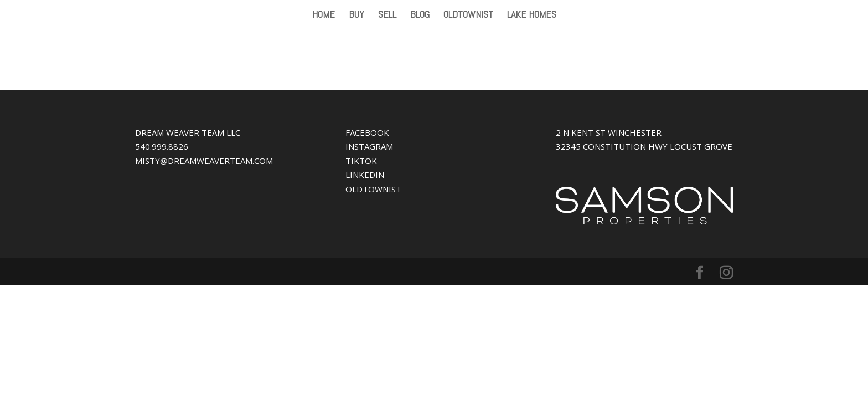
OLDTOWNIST (468, 16)
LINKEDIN (365, 175)
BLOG (420, 16)
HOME (324, 16)
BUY (356, 16)
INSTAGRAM (369, 146)
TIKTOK (361, 161)
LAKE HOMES (532, 16)
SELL (387, 16)
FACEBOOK (367, 132)
